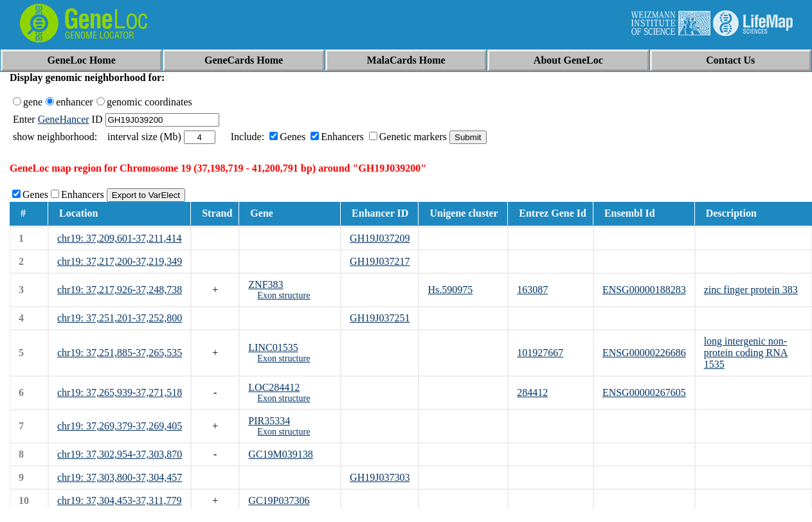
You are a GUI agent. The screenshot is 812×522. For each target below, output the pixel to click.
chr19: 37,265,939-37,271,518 (120, 392)
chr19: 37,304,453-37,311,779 (120, 500)
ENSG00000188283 (644, 290)
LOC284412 (274, 387)
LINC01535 (273, 347)
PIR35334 (269, 421)
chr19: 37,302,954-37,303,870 (120, 454)
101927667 (540, 353)
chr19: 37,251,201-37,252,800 (120, 318)
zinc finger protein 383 (751, 290)
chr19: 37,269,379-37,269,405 (120, 426)
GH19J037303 (380, 477)
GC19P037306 (279, 500)
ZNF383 (266, 284)
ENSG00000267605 (644, 392)
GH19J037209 (380, 238)
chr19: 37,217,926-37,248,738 (120, 290)
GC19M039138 (280, 454)
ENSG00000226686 (644, 353)
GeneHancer (64, 119)
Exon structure (284, 295)
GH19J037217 (380, 261)
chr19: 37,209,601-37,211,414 (120, 238)
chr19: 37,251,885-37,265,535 (120, 353)
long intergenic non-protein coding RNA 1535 (746, 353)
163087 (532, 290)
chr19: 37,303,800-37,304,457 (120, 477)
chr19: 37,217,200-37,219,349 (120, 261)
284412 (532, 392)
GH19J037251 (380, 318)
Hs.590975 (450, 290)
